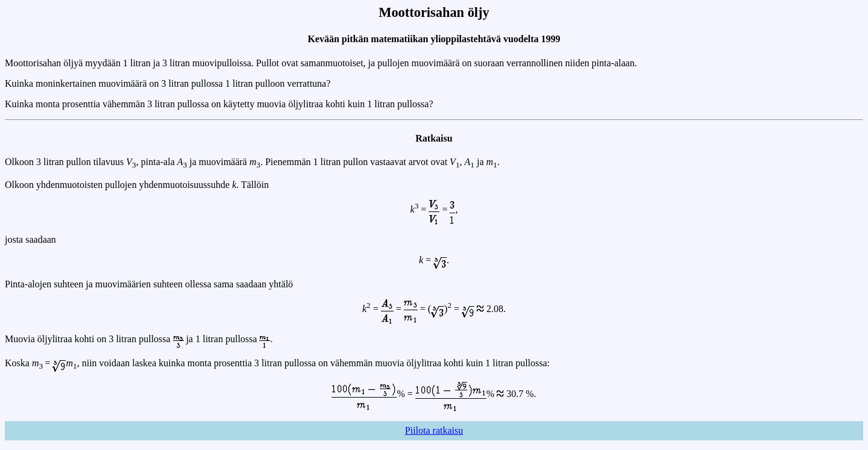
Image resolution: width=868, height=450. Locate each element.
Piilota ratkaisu (434, 430)
